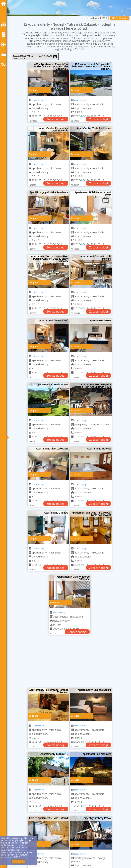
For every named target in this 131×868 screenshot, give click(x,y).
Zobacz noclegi (56, 119)
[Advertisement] (70, 663)
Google (14, 840)
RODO (17, 857)
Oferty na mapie (120, 18)
